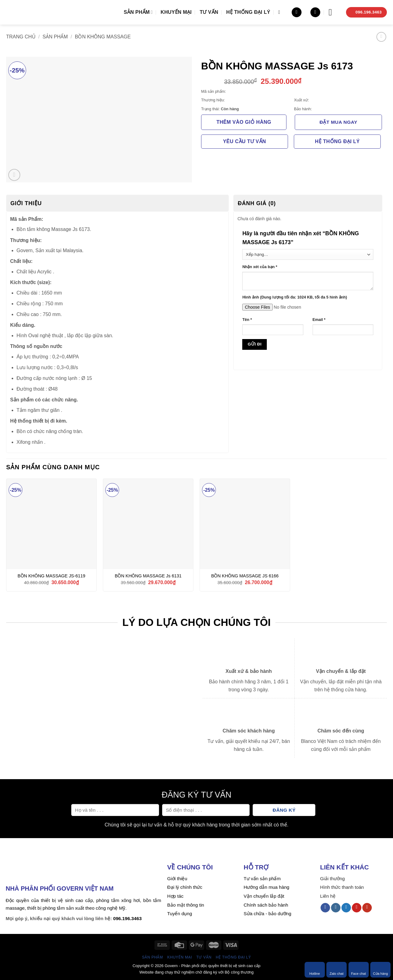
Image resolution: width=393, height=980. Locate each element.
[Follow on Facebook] (325, 908)
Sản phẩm (138, 12)
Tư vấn (209, 12)
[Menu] (333, 12)
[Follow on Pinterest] (357, 908)
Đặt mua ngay (339, 122)
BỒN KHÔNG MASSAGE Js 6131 (148, 576)
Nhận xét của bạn (260, 267)
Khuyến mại (176, 12)
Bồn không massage (103, 37)
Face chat (358, 970)
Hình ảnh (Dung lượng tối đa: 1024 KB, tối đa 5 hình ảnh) (295, 297)
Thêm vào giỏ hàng (244, 122)
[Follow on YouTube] (367, 908)
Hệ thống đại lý (248, 12)
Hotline (315, 970)
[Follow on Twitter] (346, 908)
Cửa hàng (381, 970)
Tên (247, 320)
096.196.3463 (127, 918)
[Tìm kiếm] (281, 12)
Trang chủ (21, 37)
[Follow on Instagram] (336, 908)
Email (319, 320)
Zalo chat (336, 970)
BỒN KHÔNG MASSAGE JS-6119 (51, 576)
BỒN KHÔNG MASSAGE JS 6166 (245, 576)
